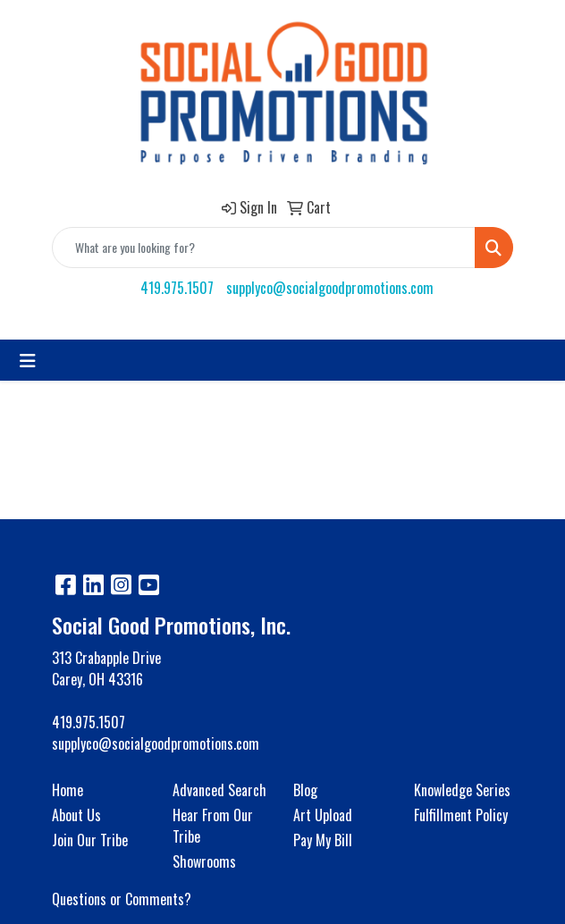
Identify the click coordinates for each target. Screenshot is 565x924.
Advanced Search (219, 790)
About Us (76, 815)
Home (67, 790)
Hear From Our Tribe (213, 826)
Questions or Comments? (122, 899)
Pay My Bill (323, 840)
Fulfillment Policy (461, 815)
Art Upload (323, 815)
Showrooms (204, 861)
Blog (305, 790)
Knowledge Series (462, 790)
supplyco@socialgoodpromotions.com (330, 288)
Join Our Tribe (90, 840)
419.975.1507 (177, 288)
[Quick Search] (264, 248)
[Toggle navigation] (28, 360)
